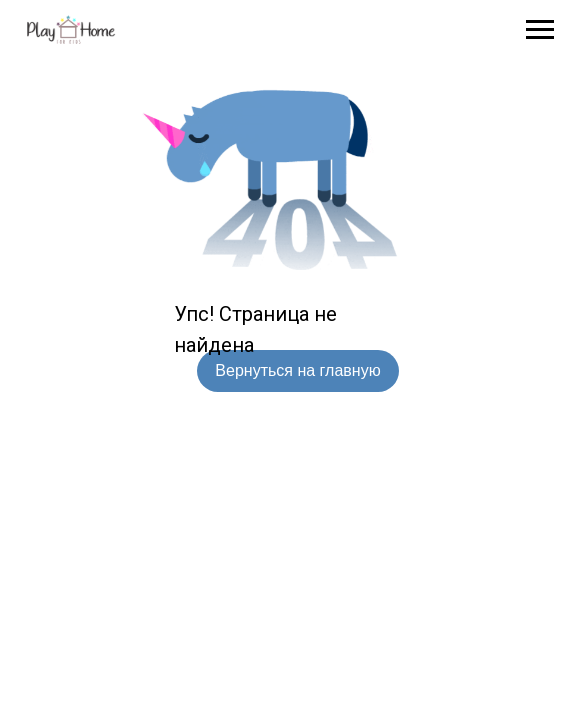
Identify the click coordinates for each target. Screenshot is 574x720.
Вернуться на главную (297, 370)
